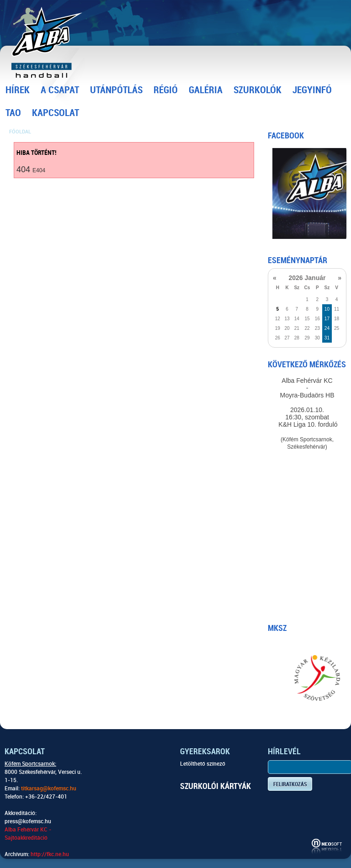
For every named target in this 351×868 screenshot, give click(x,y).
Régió (166, 90)
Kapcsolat (56, 113)
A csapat (60, 90)
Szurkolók (258, 90)
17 (327, 319)
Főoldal (20, 132)
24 (327, 328)
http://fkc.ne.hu (50, 854)
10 (327, 309)
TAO (13, 113)
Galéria (206, 90)
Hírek (18, 90)
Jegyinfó (312, 90)
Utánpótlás (116, 90)
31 (327, 338)
